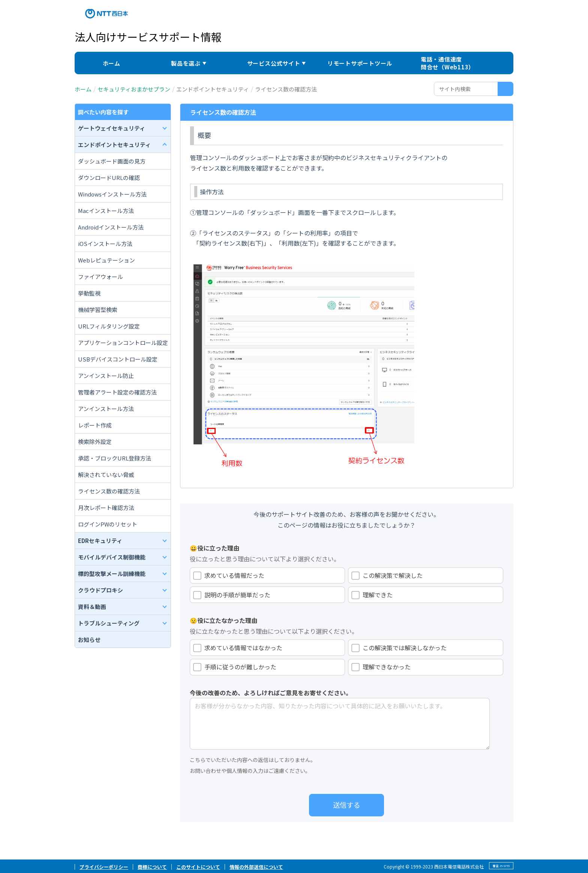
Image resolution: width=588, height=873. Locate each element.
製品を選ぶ (186, 63)
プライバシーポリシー (104, 867)
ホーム (112, 63)
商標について (152, 867)
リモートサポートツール (360, 63)
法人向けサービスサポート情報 (148, 37)
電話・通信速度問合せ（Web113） (448, 63)
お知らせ (89, 640)
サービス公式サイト (274, 63)
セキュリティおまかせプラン (134, 89)
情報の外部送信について (256, 867)
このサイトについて (198, 867)
